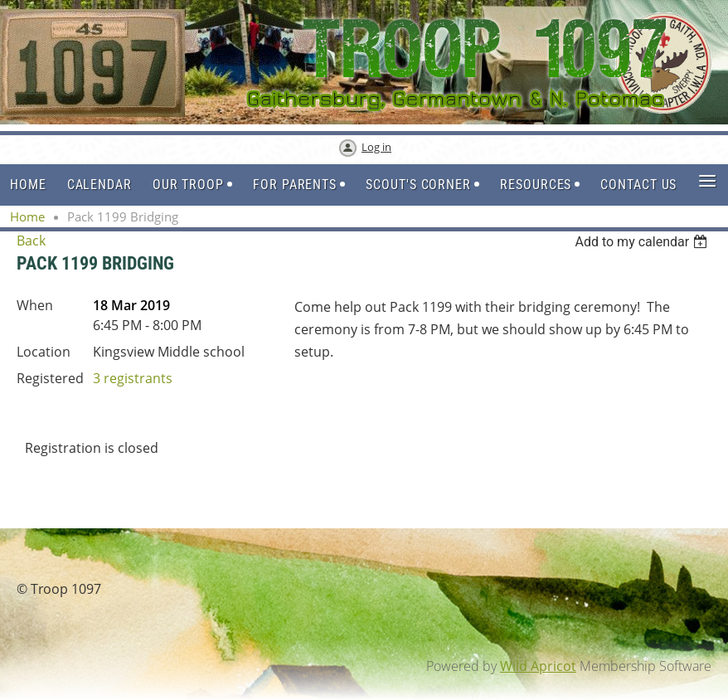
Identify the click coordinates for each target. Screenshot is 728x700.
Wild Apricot (538, 666)
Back (31, 241)
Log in (376, 147)
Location (44, 352)
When (35, 305)
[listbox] (643, 242)
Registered (50, 378)
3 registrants (133, 378)
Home (27, 216)
